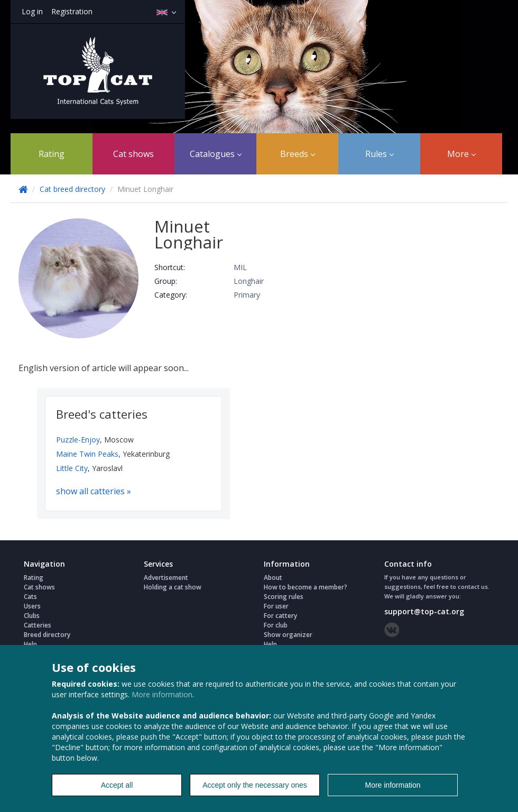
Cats (30, 597)
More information (162, 694)
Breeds (298, 154)
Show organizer (288, 635)
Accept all (117, 785)
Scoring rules (284, 597)
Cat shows (133, 154)
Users (32, 606)
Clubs (32, 616)
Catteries (38, 625)
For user (276, 606)
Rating (52, 154)
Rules (380, 154)
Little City (72, 468)
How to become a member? (306, 587)
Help (30, 644)
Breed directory (47, 635)
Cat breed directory (72, 189)
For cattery (280, 616)
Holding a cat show (173, 587)
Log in (32, 11)
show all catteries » (94, 491)
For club (276, 625)
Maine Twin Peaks (87, 454)
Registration (72, 11)
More (461, 154)
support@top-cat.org (424, 611)
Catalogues (216, 154)
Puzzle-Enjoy (78, 440)
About (273, 578)
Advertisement (166, 578)
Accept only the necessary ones (255, 785)
